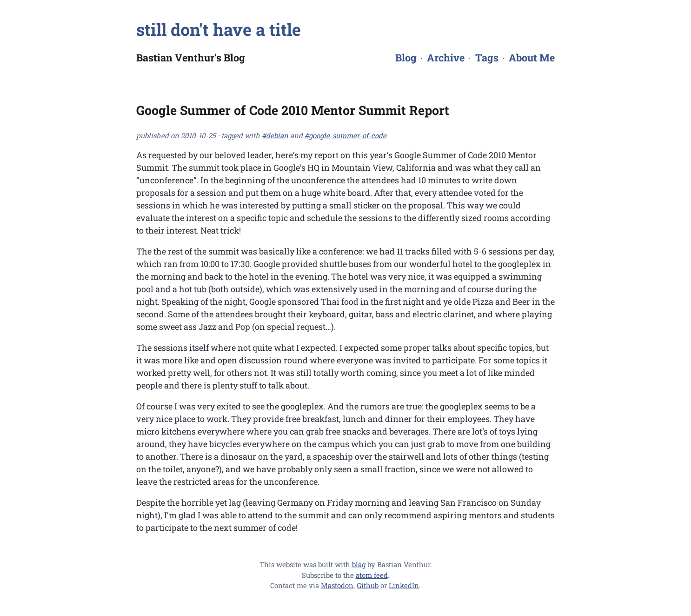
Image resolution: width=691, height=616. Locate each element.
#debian (275, 135)
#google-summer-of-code (345, 135)
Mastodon (337, 585)
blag (359, 564)
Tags (487, 57)
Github (368, 585)
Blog (406, 57)
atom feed (372, 575)
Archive (446, 57)
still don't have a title (219, 29)
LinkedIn (404, 585)
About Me (532, 57)
